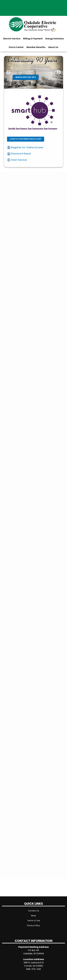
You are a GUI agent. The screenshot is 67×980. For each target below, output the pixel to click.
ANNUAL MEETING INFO (26, 77)
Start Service (17, 160)
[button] (8, 72)
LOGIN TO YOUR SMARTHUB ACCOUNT (25, 139)
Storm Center (16, 47)
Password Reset (19, 154)
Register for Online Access (25, 147)
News (33, 916)
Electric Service (12, 39)
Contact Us (34, 911)
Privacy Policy (33, 925)
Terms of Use (34, 921)
